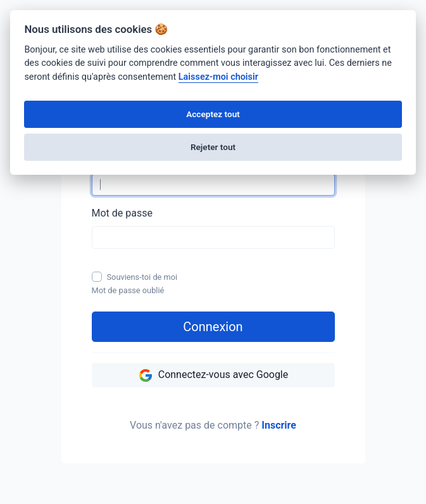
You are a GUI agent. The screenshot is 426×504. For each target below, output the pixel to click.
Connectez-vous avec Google (213, 375)
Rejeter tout (213, 147)
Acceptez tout (213, 114)
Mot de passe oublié (128, 290)
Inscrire (279, 425)
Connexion (213, 327)
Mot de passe (122, 213)
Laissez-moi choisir (218, 77)
